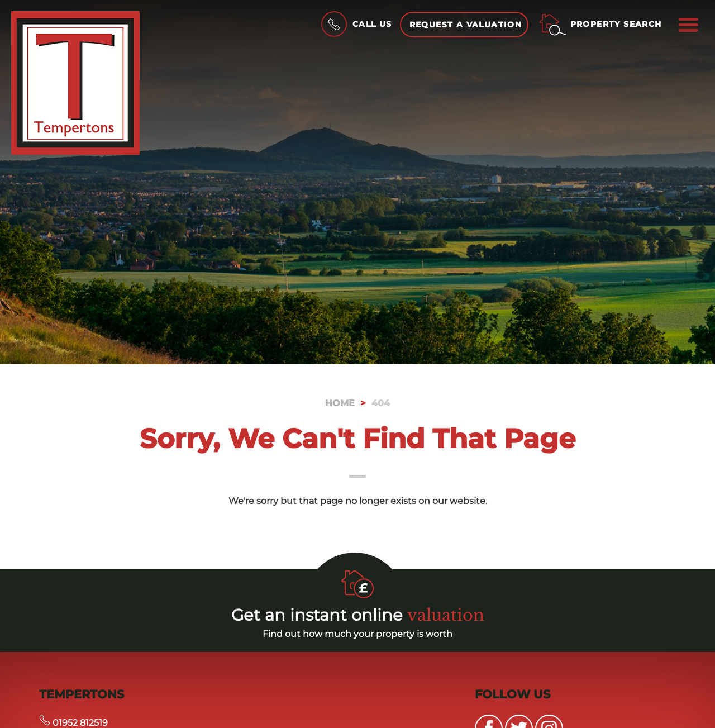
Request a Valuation (466, 25)
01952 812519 (73, 723)
